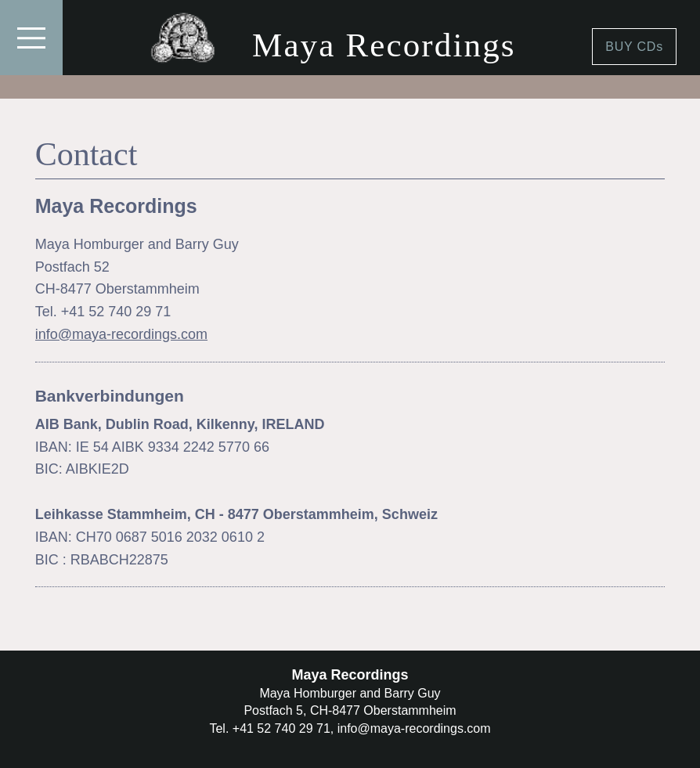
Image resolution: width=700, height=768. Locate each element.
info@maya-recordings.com (121, 334)
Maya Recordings (384, 45)
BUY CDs (634, 47)
